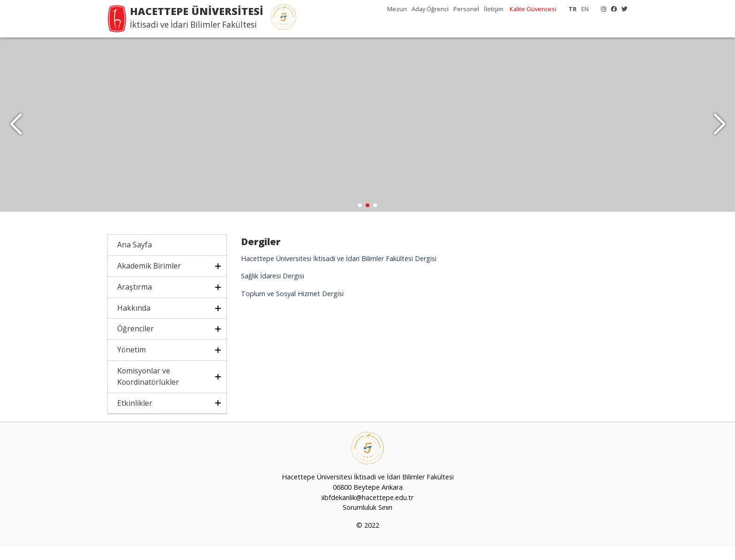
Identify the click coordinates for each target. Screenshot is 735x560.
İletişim (494, 9)
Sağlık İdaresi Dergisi (273, 289)
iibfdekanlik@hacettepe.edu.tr (367, 510)
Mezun (397, 9)
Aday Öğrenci (430, 9)
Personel (466, 9)
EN (585, 9)
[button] (719, 131)
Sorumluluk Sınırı (367, 520)
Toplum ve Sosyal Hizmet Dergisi (292, 306)
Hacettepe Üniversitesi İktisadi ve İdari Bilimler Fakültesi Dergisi (339, 271)
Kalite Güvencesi (533, 9)
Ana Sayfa (135, 258)
